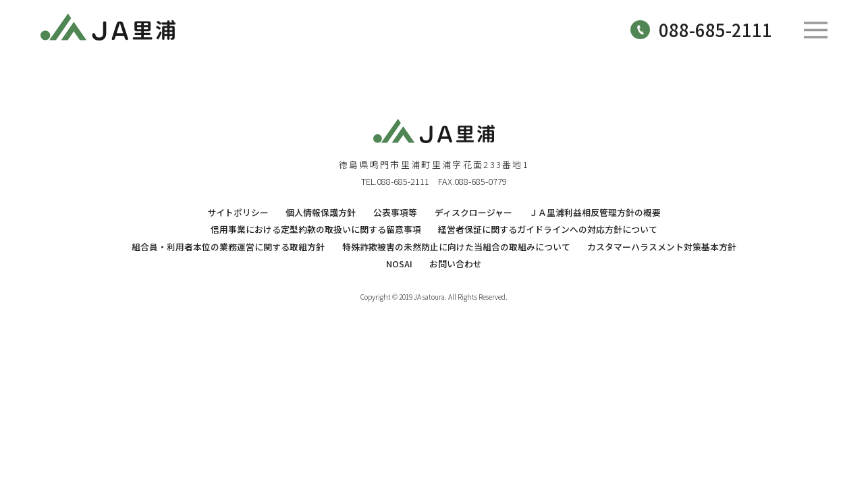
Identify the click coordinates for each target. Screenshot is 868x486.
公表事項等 (395, 212)
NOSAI (399, 264)
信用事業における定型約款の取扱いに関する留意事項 (316, 229)
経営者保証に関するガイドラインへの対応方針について (548, 229)
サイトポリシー (238, 212)
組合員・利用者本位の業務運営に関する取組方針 (228, 247)
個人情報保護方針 (321, 212)
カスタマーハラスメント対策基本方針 (662, 247)
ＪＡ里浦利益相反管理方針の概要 (595, 212)
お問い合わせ (456, 264)
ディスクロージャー (473, 212)
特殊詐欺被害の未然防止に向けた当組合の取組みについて (456, 247)
